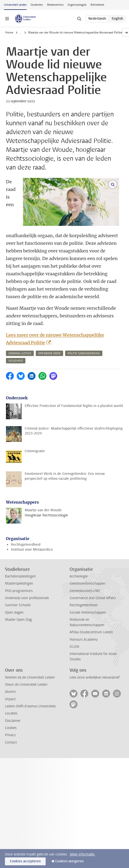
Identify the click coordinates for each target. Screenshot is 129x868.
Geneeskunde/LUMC (85, 591)
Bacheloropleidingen (20, 576)
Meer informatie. (83, 854)
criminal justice (20, 353)
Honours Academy (84, 640)
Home (9, 32)
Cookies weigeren (69, 861)
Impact (10, 699)
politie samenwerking (84, 353)
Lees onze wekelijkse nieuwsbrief (95, 677)
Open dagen (14, 612)
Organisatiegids (77, 5)
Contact (11, 742)
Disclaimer (13, 721)
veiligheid (16, 361)
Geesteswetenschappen (88, 583)
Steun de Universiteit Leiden (26, 685)
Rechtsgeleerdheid (26, 545)
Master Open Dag (18, 620)
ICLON (74, 647)
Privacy (10, 735)
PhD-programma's (19, 591)
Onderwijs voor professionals (27, 598)
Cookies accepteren (25, 861)
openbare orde (49, 353)
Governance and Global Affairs (93, 598)
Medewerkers (55, 5)
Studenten (37, 5)
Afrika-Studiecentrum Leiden (91, 632)
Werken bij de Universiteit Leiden (30, 677)
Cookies (11, 728)
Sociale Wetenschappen (88, 612)
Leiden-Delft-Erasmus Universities (30, 706)
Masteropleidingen (19, 583)
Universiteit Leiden (15, 5)
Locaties (11, 713)
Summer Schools (18, 605)
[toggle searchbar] (79, 19)
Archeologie (79, 576)
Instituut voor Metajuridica (32, 550)
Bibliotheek (97, 5)
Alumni (10, 692)
